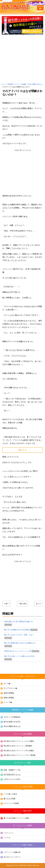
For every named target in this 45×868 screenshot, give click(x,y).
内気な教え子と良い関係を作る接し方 (18, 621)
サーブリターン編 (10, 688)
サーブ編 (7, 684)
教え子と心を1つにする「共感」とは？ (19, 635)
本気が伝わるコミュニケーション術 (18, 651)
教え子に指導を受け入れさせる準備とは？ (20, 643)
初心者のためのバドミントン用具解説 (18, 746)
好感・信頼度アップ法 (12, 770)
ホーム (3, 84)
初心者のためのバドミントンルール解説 (19, 741)
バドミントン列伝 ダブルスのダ (23, 676)
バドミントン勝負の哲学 (23, 811)
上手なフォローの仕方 (12, 779)
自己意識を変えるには (12, 775)
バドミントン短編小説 (12, 852)
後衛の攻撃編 (9, 698)
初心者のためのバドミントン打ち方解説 (19, 751)
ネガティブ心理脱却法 (12, 717)
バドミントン (9, 833)
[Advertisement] (22, 59)
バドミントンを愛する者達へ (23, 845)
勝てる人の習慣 (9, 799)
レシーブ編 (8, 702)
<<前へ (6, 604)
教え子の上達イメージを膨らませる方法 (19, 656)
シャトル (7, 838)
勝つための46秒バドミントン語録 (16, 818)
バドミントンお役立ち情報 (23, 787)
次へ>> (39, 604)
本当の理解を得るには (35, 84)
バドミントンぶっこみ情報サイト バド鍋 (16, 6)
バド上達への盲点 (10, 794)
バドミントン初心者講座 (23, 734)
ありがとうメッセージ (12, 857)
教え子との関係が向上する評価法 (17, 630)
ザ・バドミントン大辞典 (23, 826)
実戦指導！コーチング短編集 (17, 84)
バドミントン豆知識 (11, 803)
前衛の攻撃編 (9, 693)
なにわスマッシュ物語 (23, 763)
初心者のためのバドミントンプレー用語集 (20, 755)
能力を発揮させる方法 (12, 722)
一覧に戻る (22, 604)
